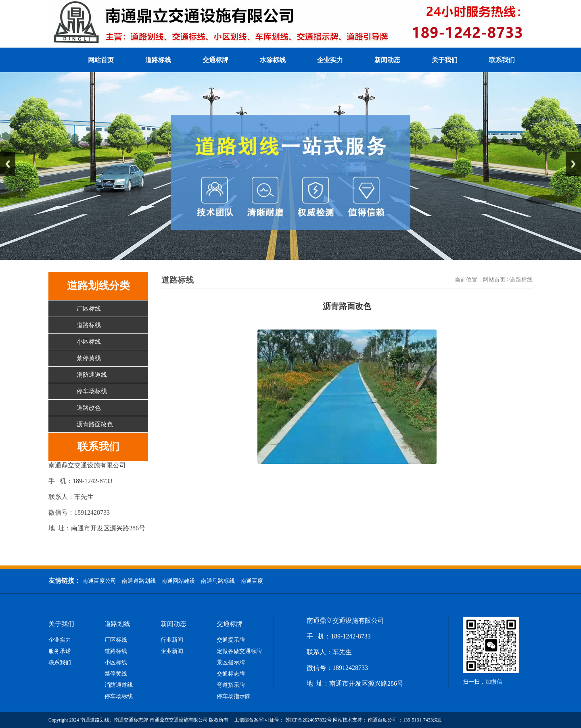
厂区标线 (89, 309)
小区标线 (89, 342)
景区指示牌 (231, 663)
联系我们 (502, 60)
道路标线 (158, 60)
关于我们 (445, 60)
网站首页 (101, 60)
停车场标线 (92, 391)
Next (573, 164)
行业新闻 (172, 640)
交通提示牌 (231, 640)
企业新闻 (172, 651)
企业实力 (330, 60)
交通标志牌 (231, 674)
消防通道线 (92, 375)
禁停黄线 (89, 358)
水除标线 (273, 60)
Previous (8, 164)
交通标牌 (215, 60)
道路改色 (89, 408)
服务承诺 (60, 651)
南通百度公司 (99, 581)
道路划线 (117, 624)
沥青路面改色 (95, 424)
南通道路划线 (139, 581)
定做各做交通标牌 (239, 651)
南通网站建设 (178, 581)
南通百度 (252, 581)
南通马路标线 (218, 581)
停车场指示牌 (234, 697)
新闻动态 (387, 60)
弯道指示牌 (231, 685)
